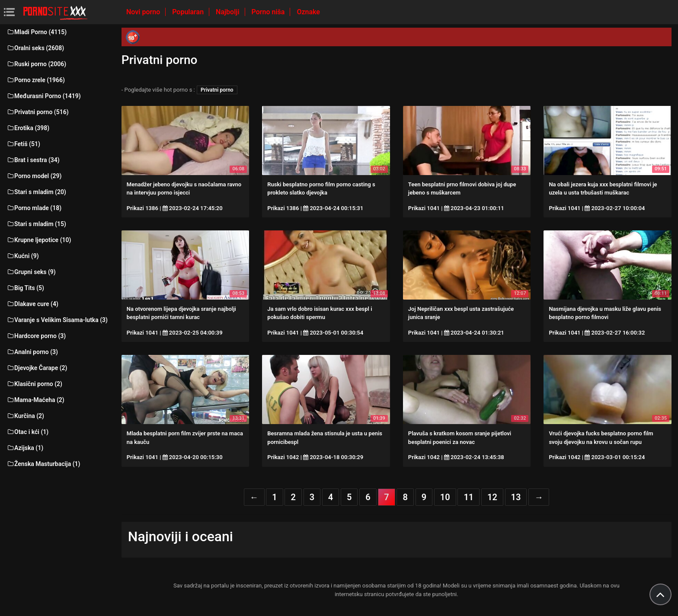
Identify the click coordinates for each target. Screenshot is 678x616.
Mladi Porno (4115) (37, 32)
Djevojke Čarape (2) (37, 368)
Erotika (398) (28, 128)
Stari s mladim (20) (36, 192)
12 (492, 497)
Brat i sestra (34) (33, 160)
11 (469, 497)
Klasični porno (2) (34, 384)
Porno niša (269, 12)
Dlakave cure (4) (32, 304)
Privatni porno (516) (38, 112)
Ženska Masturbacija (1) (43, 464)
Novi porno (144, 12)
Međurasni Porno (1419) (44, 96)
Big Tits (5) (25, 288)
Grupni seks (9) (31, 272)
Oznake (308, 12)
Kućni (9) (23, 256)
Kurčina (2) (25, 416)
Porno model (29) (34, 176)
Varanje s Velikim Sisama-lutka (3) (57, 320)
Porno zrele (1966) (36, 80)
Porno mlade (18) (34, 208)
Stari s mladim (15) (36, 224)
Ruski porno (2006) (36, 64)
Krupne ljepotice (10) (39, 240)
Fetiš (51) (23, 144)
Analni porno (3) (32, 352)
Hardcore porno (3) (36, 336)
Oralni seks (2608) (35, 48)
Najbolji (228, 12)
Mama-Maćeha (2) (35, 400)
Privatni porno (217, 90)
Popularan (189, 12)
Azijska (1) (25, 448)
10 (445, 497)
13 (516, 497)
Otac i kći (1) (27, 432)
